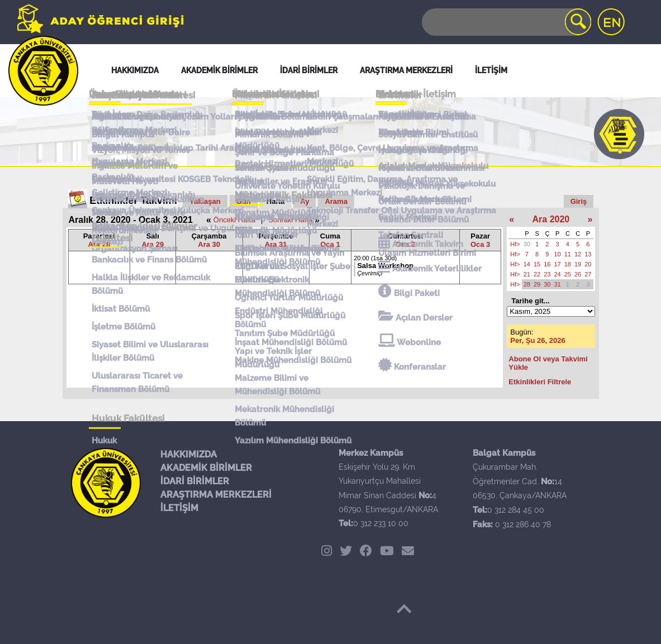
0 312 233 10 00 (381, 523)
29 (537, 284)
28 (527, 284)
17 (558, 264)
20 (588, 264)
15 (537, 264)
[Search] (506, 22)
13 (588, 254)
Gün (244, 201)
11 (568, 254)
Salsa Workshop (385, 266)
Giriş (579, 201)
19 (578, 264)
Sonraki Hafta (290, 220)
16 (547, 264)
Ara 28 (99, 244)
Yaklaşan (205, 201)
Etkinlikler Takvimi (133, 201)
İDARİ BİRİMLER (195, 481)
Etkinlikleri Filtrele (540, 382)
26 (578, 274)
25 (568, 274)
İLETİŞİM (179, 508)
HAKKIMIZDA (189, 454)
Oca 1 (330, 244)
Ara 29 (153, 244)
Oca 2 (405, 244)
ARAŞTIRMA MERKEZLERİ (216, 495)
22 (537, 274)
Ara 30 (209, 244)
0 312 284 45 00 (516, 510)
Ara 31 (276, 244)
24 (558, 274)
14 (527, 264)
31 (558, 284)
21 (527, 274)
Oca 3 (480, 244)
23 (547, 274)
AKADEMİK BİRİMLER (206, 468)
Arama (336, 201)
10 (558, 254)
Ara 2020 (551, 219)
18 (568, 264)
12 (578, 254)
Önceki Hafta (234, 220)
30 (527, 244)
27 (588, 274)
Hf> (515, 244)
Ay (305, 201)
